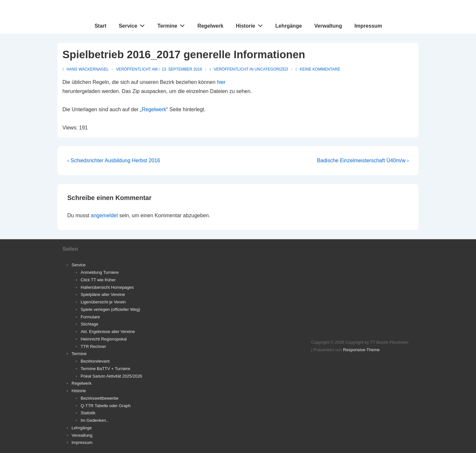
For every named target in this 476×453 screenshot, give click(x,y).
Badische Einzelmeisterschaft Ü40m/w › (363, 160)
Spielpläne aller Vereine (103, 294)
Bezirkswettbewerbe (99, 398)
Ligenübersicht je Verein (103, 302)
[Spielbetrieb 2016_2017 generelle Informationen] (182, 69)
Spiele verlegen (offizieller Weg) (110, 309)
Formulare (90, 317)
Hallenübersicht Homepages (107, 287)
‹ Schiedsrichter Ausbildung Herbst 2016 (114, 160)
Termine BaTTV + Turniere (106, 369)
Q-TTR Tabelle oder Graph (106, 406)
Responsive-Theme (361, 350)
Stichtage (89, 324)
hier (221, 82)
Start (100, 26)
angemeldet (104, 215)
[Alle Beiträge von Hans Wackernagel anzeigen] (86, 69)
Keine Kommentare (320, 69)
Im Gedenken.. (94, 420)
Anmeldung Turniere (100, 272)
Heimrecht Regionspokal (104, 339)
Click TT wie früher (98, 280)
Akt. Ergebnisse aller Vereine (108, 332)
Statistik (88, 413)
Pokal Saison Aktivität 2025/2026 (111, 376)
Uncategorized (271, 69)
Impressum (368, 26)
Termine (173, 24)
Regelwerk (210, 26)
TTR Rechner (93, 346)
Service (133, 24)
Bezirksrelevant (95, 361)
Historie (251, 24)
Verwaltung (328, 26)
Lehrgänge (289, 26)
